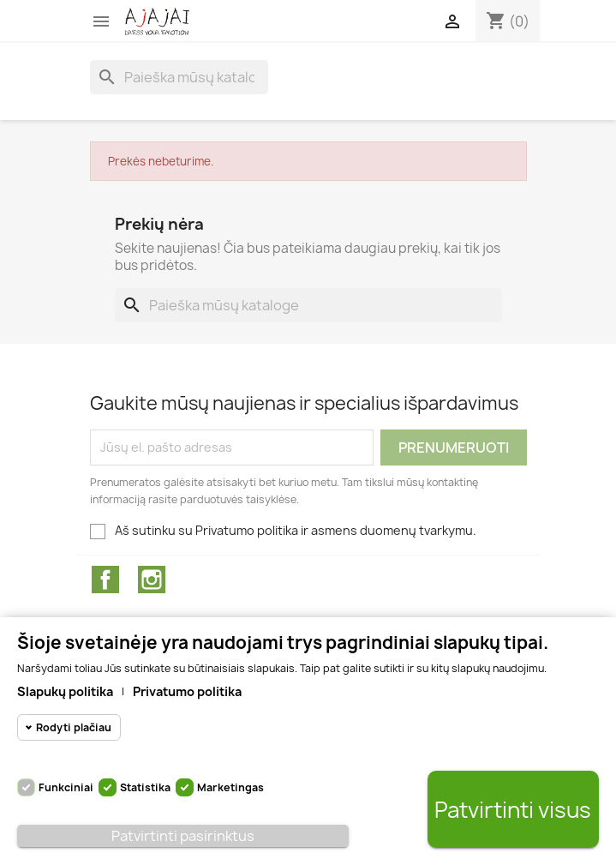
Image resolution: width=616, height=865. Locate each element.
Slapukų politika (65, 691)
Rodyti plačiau (74, 727)
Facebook (105, 580)
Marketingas (230, 787)
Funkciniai (66, 787)
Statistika (145, 787)
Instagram (152, 580)
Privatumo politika (187, 691)
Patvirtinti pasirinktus (183, 836)
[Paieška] (179, 77)
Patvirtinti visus (513, 810)
